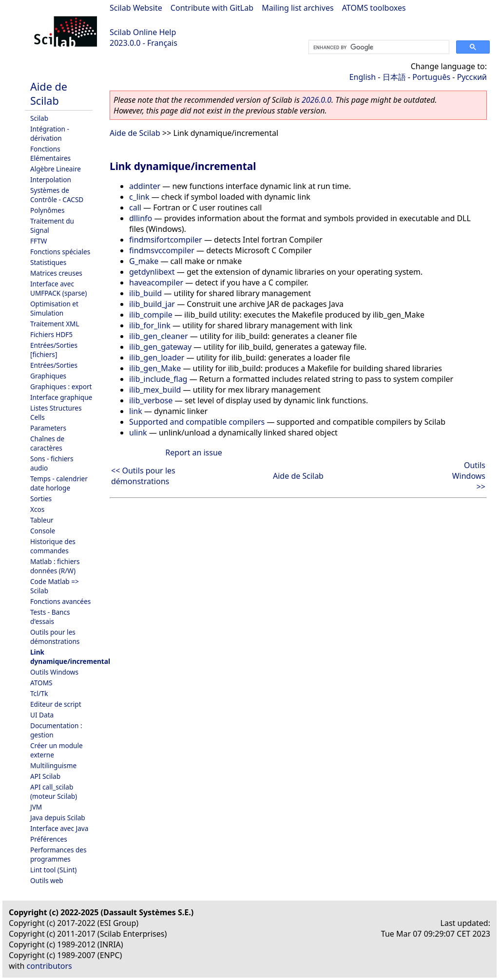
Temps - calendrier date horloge (59, 483)
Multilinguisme (53, 765)
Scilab (39, 118)
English (363, 77)
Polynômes (47, 210)
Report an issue (193, 452)
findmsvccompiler (162, 250)
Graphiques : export (61, 386)
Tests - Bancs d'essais (50, 617)
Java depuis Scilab (58, 818)
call (135, 207)
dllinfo (141, 218)
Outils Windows (54, 672)
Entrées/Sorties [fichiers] (54, 350)
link (136, 411)
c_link (139, 197)
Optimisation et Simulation (54, 308)
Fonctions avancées (60, 601)
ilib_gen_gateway (160, 347)
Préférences (49, 839)
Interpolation (51, 179)
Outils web (47, 880)
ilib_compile (151, 315)
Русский (472, 77)
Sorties (41, 499)
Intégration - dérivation (50, 133)
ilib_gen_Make (155, 368)
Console (43, 531)
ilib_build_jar (152, 304)
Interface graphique (61, 397)
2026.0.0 (317, 100)
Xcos (37, 509)
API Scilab (45, 776)
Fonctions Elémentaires (50, 153)
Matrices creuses (56, 273)
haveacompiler (156, 283)
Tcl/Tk (39, 693)
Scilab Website (136, 8)
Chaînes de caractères (47, 443)
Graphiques (48, 376)
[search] (378, 47)
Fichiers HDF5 (51, 334)
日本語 (394, 77)
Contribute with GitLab (212, 8)
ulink (138, 433)
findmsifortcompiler (166, 240)
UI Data (42, 715)
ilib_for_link (150, 325)
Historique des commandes (53, 546)
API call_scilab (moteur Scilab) (54, 792)
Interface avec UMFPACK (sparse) (58, 288)
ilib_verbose (151, 400)
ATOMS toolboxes (374, 8)
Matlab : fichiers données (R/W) (55, 566)
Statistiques (48, 262)
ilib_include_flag (158, 379)
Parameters (48, 428)
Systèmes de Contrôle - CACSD (57, 195)
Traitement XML (55, 324)
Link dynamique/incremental (70, 657)
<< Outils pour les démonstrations (143, 476)
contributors (49, 966)
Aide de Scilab (49, 94)
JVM (36, 807)
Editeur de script (56, 704)
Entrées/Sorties (54, 365)
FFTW (38, 241)
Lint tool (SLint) (53, 870)
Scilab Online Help (143, 32)
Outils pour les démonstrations (55, 637)
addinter (145, 186)
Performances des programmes (58, 854)
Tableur (42, 520)
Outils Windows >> (469, 476)
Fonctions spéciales (60, 252)
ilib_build (145, 293)
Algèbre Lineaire (56, 169)
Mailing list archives (297, 8)
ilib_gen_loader (157, 358)
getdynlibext (152, 272)
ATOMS (41, 683)
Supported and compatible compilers (197, 422)
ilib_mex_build (155, 390)
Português (431, 77)
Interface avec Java (59, 828)
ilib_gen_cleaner (159, 336)
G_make (144, 261)
